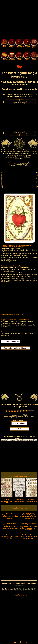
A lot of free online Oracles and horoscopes (28, 536)
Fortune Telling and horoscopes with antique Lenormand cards (28, 516)
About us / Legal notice (19, 595)
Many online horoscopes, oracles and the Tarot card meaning (10, 516)
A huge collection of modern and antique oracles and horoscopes (10, 526)
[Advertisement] (19, 20)
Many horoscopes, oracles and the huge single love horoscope (28, 526)
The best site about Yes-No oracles (10, 536)
